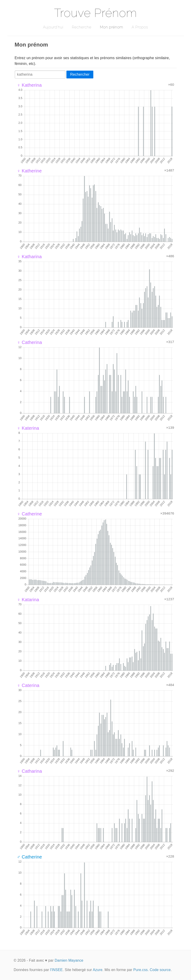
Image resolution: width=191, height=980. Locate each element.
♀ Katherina (29, 85)
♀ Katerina (28, 428)
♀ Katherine (29, 171)
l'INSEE (56, 970)
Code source (160, 970)
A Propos (140, 27)
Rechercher (80, 74)
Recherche (82, 27)
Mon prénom (111, 27)
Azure (98, 970)
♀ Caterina (28, 685)
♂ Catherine (30, 857)
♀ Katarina (28, 600)
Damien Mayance (69, 960)
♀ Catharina (30, 771)
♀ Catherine (30, 514)
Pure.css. (141, 970)
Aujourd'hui (53, 27)
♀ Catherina (30, 342)
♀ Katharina (29, 257)
